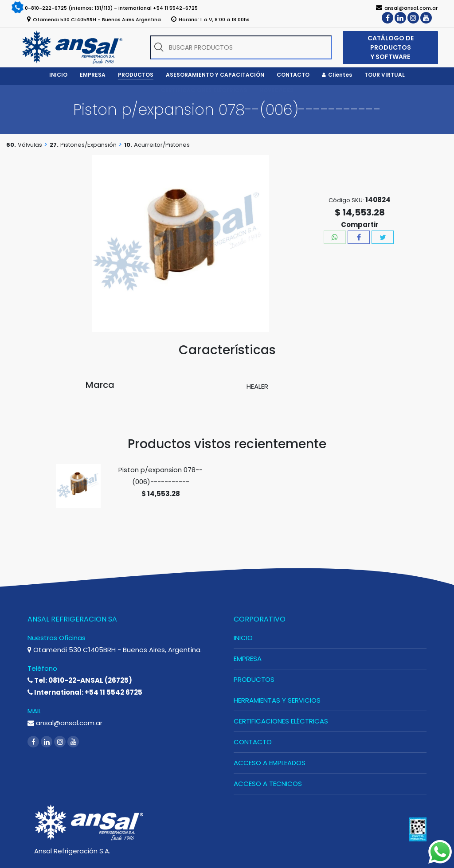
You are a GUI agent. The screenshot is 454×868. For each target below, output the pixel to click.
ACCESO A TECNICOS (268, 784)
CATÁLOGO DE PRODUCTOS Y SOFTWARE (391, 47)
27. (54, 145)
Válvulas (30, 145)
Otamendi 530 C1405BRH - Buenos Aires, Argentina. (115, 650)
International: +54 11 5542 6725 (85, 692)
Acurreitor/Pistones (162, 145)
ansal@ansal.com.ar (65, 723)
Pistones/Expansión (88, 145)
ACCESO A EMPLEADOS (270, 763)
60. (11, 145)
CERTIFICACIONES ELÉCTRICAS (281, 721)
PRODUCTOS (254, 679)
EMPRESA (248, 659)
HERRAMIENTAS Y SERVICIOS (277, 700)
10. (128, 145)
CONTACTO (253, 742)
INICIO (243, 638)
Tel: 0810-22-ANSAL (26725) (80, 680)
